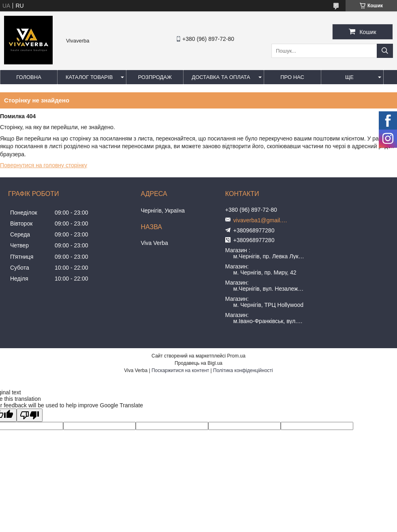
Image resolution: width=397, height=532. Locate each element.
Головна (29, 77)
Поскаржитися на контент (180, 370)
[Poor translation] (30, 415)
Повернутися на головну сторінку (44, 165)
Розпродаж (155, 77)
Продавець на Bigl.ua (198, 363)
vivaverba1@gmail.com (262, 220)
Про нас (292, 77)
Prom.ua (236, 356)
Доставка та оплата (221, 77)
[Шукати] (385, 51)
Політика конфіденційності (243, 370)
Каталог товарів (89, 77)
